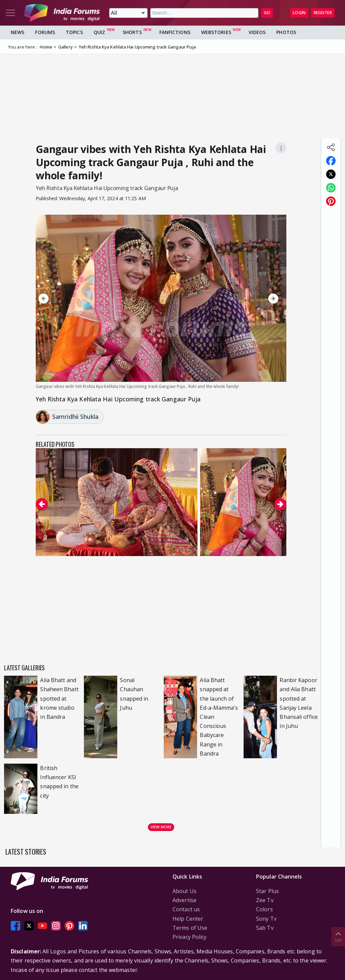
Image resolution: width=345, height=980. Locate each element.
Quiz (99, 32)
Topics (74, 32)
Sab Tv (265, 928)
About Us (184, 891)
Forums (45, 32)
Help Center (188, 919)
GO (267, 13)
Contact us (186, 909)
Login (299, 13)
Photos (286, 32)
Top (338, 936)
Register (323, 13)
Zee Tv (265, 900)
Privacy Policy (190, 937)
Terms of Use (190, 928)
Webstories (216, 32)
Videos (257, 32)
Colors (264, 909)
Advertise (184, 900)
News (18, 32)
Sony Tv (266, 919)
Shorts (132, 32)
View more (161, 827)
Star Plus (268, 891)
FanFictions (175, 32)
